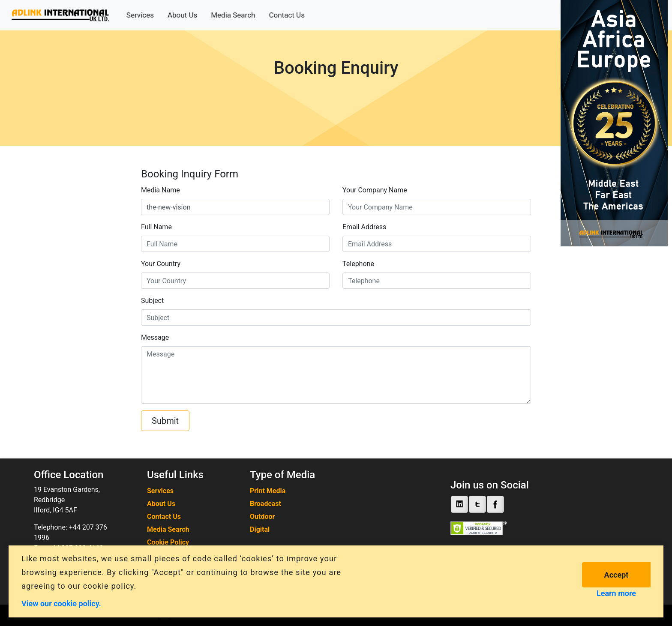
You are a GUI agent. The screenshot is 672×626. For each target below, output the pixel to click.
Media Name (160, 190)
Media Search (233, 15)
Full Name (156, 227)
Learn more (616, 593)
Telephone (358, 264)
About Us (182, 15)
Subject (152, 301)
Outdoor (262, 517)
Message (155, 337)
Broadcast (265, 504)
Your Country (161, 264)
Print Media (268, 491)
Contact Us (286, 15)
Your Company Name (375, 190)
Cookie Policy (168, 542)
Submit (165, 421)
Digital (260, 529)
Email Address (364, 227)
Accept (616, 575)
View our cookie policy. (61, 603)
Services (140, 15)
